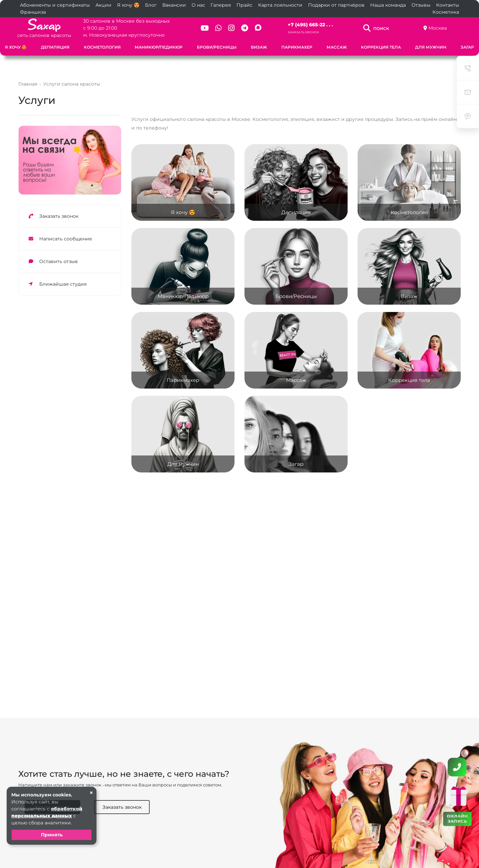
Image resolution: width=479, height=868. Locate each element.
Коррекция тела (381, 47)
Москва (438, 28)
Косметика (446, 12)
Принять (52, 835)
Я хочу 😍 (128, 5)
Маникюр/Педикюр (159, 47)
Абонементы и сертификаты (55, 5)
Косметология (102, 47)
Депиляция (55, 47)
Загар (467, 47)
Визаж (259, 47)
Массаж (337, 47)
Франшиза (33, 12)
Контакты (448, 5)
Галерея (221, 5)
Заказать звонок (303, 32)
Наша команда (388, 5)
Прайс (244, 5)
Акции (103, 5)
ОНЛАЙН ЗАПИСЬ (458, 818)
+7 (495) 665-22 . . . (310, 25)
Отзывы (421, 5)
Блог (151, 5)
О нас (198, 5)
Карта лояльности (280, 5)
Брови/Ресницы (217, 47)
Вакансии (174, 5)
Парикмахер (297, 47)
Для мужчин (431, 47)
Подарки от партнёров (336, 5)
